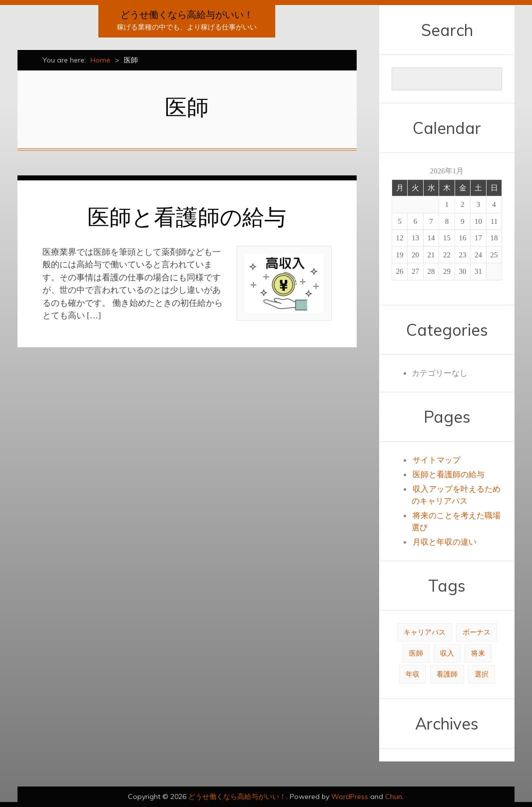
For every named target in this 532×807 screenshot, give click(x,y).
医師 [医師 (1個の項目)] (416, 653)
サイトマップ (437, 460)
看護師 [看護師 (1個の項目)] (447, 674)
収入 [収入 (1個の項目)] (447, 653)
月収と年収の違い (445, 542)
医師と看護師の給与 (187, 217)
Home (100, 60)
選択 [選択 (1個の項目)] (482, 674)
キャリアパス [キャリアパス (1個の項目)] (425, 632)
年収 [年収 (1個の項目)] (413, 674)
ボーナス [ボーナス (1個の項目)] (477, 632)
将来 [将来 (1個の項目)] (478, 653)
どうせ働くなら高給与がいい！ (187, 14)
